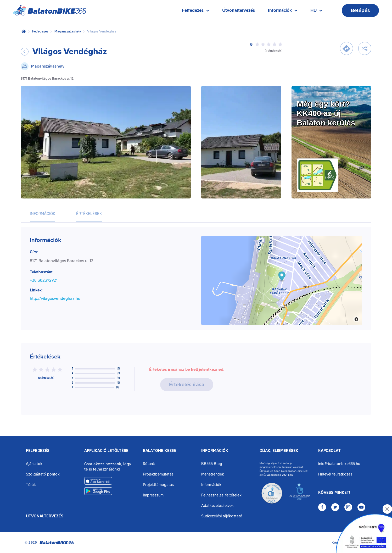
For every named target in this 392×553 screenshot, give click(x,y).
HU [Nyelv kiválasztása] (316, 12)
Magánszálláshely (68, 31)
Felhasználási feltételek (221, 495)
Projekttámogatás (158, 485)
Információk (215, 451)
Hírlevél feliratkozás (335, 474)
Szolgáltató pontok (43, 474)
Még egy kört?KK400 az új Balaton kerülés (326, 113)
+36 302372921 (44, 280)
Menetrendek (213, 474)
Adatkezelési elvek (217, 506)
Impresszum (153, 495)
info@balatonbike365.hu (339, 464)
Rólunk (149, 464)
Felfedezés (40, 31)
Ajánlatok (34, 464)
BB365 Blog (212, 464)
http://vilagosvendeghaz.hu (55, 298)
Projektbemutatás (158, 474)
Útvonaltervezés (239, 10)
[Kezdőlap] (24, 31)
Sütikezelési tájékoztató (222, 516)
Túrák (31, 485)
